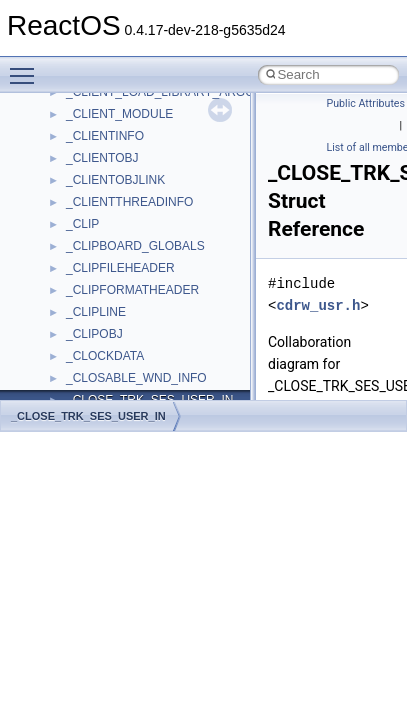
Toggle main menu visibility (27, 67)
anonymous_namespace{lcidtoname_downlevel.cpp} (206, 224)
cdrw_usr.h (318, 305)
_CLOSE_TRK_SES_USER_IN (88, 416)
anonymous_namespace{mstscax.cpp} (168, 246)
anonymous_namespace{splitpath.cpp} (169, 312)
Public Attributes (366, 103)
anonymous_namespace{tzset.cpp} (159, 378)
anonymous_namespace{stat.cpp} (156, 334)
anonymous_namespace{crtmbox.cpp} (168, 114)
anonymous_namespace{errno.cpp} (160, 136)
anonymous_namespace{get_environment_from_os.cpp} (216, 158)
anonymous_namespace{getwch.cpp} (165, 202)
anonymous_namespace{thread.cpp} (163, 356)
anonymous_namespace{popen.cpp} (163, 290)
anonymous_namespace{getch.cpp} (161, 180)
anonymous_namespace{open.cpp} (160, 268)
